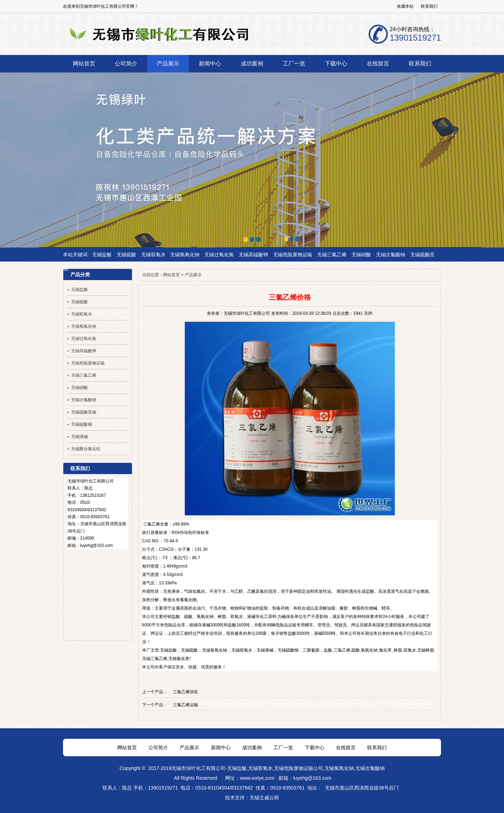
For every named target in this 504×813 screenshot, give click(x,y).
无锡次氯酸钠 (391, 255)
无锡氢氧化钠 (185, 255)
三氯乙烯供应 (185, 692)
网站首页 (171, 275)
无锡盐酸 (102, 255)
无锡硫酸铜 (288, 650)
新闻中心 (221, 748)
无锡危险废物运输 (293, 255)
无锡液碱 (265, 650)
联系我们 (429, 6)
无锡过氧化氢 (219, 255)
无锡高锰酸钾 (253, 255)
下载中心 (315, 748)
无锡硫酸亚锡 (84, 412)
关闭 (368, 313)
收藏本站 (405, 6)
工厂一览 (283, 748)
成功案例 (252, 748)
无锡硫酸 (126, 255)
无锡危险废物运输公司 (299, 768)
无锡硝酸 (361, 255)
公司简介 (158, 748)
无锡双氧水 (153, 255)
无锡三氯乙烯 (332, 255)
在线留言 (346, 748)
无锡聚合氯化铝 (86, 449)
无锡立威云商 (264, 798)
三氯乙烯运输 (185, 705)
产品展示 (193, 275)
